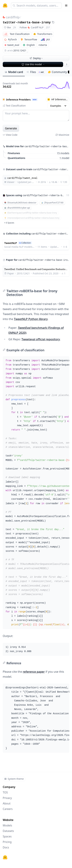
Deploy (36, 58)
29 (15, 27)
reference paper (34, 672)
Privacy (7, 798)
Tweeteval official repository (41, 339)
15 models (63, 153)
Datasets (8, 831)
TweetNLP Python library (31, 319)
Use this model (33, 64)
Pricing (7, 842)
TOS (5, 792)
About (7, 803)
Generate (11, 128)
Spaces (7, 836)
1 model (64, 158)
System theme (14, 779)
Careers (8, 809)
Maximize (62, 135)
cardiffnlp (13, 17)
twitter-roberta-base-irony (27, 23)
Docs (6, 847)
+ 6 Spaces (9, 223)
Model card (14, 72)
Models (7, 825)
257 (48, 27)
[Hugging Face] (5, 857)
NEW (34, 100)
